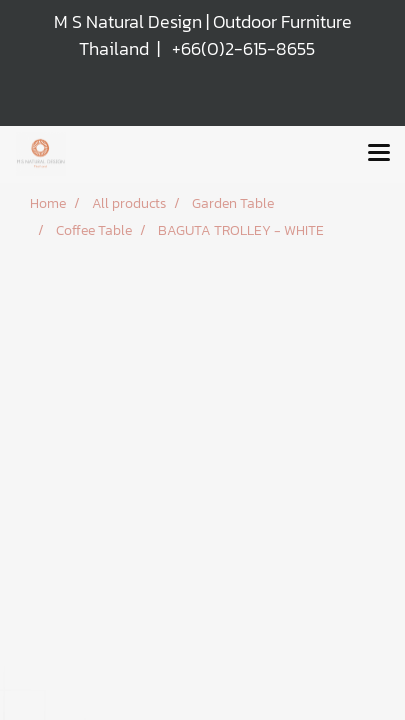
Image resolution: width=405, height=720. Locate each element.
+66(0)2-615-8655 (243, 48)
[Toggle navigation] (379, 154)
